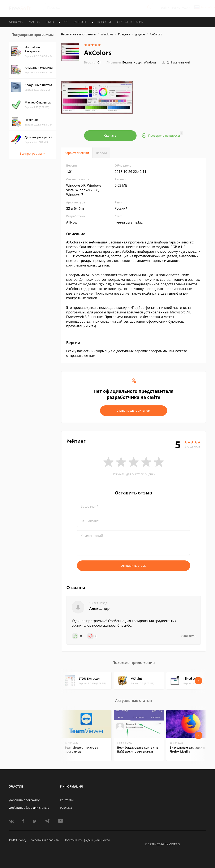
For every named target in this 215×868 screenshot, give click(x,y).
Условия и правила (45, 840)
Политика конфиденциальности (87, 840)
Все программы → (33, 153)
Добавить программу (24, 800)
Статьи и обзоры (130, 22)
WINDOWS (16, 22)
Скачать (110, 135)
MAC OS (34, 22)
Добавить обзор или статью (29, 808)
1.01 (93, 62)
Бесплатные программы (79, 34)
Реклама (66, 808)
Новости (104, 22)
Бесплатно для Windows (139, 62)
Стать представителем (134, 411)
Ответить (188, 636)
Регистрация (181, 8)
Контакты (67, 800)
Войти (165, 8)
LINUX (50, 22)
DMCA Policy (18, 840)
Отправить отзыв (134, 566)
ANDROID (81, 22)
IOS (66, 22)
